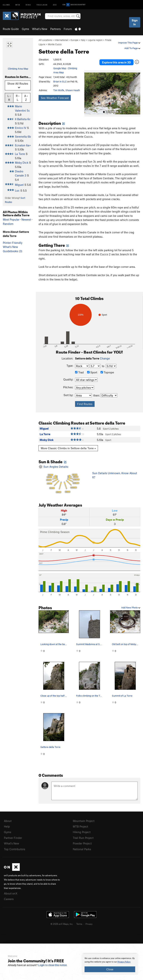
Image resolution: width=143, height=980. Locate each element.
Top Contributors (15, 848)
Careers (9, 897)
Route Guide (11, 29)
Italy (83, 40)
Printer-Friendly (13, 243)
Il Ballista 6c (23, 119)
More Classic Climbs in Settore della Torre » (68, 448)
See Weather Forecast (55, 98)
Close (110, 969)
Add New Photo (131, 608)
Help (7, 826)
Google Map (60, 68)
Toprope (107, 372)
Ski (55, 5)
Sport (92, 372)
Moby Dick (22, 163)
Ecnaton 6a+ (23, 145)
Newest (26, 219)
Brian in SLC (60, 81)
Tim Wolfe (59, 90)
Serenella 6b (23, 136)
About (8, 821)
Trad (79, 372)
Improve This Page (129, 43)
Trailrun (42, 5)
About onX (11, 892)
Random (8, 224)
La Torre (20, 154)
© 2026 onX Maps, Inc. (62, 922)
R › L (18, 98)
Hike (28, 5)
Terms (79, 922)
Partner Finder (13, 837)
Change (105, 358)
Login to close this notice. (53, 965)
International (61, 40)
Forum (68, 29)
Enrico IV (21, 128)
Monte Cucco (55, 44)
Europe (74, 40)
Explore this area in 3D (116, 62)
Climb (6, 5)
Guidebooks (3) (13, 251)
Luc (17, 190)
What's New (40, 29)
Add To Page (132, 48)
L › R (9, 98)
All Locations (45, 40)
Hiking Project (82, 832)
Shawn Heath (73, 90)
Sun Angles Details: (63, 480)
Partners (55, 29)
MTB (18, 5)
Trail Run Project (83, 837)
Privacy (89, 922)
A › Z (26, 98)
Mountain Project (84, 821)
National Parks (82, 848)
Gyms (25, 29)
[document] (110, 964)
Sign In (135, 22)
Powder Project (82, 843)
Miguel (19, 185)
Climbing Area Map (18, 69)
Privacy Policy (124, 962)
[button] (88, 93)
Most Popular (11, 219)
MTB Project (80, 826)
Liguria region (95, 40)
